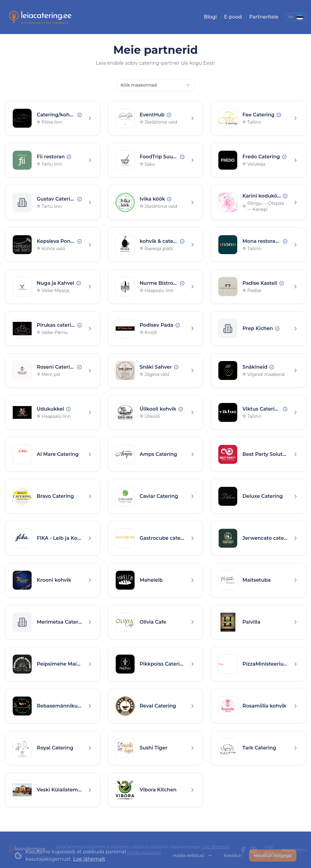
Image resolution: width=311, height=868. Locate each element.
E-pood (233, 17)
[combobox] (155, 85)
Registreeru (294, 850)
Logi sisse (269, 850)
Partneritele (264, 17)
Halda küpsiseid (144, 853)
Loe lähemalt (215, 847)
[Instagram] (253, 850)
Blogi (210, 17)
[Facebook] (243, 850)
